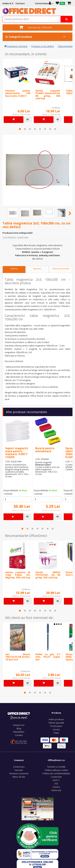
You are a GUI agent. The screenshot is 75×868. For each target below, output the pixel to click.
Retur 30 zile (19, 777)
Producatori (56, 726)
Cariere (56, 787)
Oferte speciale (56, 723)
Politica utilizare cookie (56, 770)
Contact (19, 735)
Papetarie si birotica (16, 46)
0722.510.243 (21, 743)
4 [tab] (35, 129)
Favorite (19, 770)
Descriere (14, 269)
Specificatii (37, 269)
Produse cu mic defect (43, 46)
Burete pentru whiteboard (45, 450)
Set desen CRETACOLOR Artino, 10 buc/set (18, 657)
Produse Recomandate (61, 269)
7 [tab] (50, 129)
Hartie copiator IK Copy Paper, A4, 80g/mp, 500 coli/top (18, 575)
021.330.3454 (21, 741)
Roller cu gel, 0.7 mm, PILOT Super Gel (48, 657)
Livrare (56, 729)
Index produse (56, 719)
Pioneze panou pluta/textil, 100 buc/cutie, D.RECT (18, 93)
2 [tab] (25, 129)
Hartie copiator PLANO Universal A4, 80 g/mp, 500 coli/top (48, 94)
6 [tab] (45, 129)
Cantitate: (8, 494)
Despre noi (19, 725)
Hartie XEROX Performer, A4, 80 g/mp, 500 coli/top (48, 575)
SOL (56, 784)
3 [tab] (30, 129)
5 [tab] (40, 129)
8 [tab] (55, 129)
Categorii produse (35, 37)
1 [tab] (20, 129)
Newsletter (19, 732)
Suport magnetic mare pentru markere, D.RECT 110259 (17, 453)
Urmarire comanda (19, 773)
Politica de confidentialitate (56, 773)
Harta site (56, 790)
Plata (56, 733)
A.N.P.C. (56, 780)
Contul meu (19, 767)
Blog (19, 728)
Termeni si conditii (56, 767)
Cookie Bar (56, 777)
